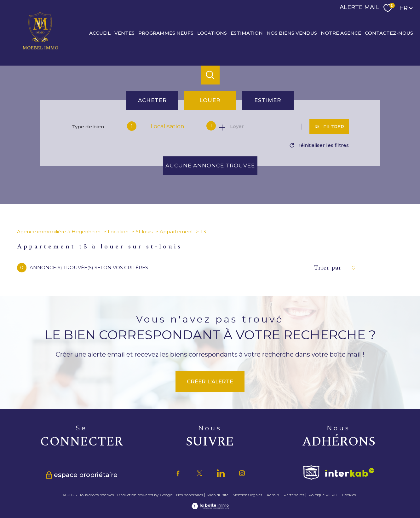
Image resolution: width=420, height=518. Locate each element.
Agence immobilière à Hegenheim (59, 232)
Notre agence (341, 33)
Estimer (268, 100)
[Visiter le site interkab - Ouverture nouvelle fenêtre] (350, 472)
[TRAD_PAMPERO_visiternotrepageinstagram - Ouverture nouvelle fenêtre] (242, 473)
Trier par (328, 268)
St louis (144, 232)
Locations (212, 33)
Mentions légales (247, 495)
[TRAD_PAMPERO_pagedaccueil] (41, 49)
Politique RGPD (323, 495)
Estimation (247, 33)
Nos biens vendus (292, 33)
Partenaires (294, 495)
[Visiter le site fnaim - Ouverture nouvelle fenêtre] (311, 473)
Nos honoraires (190, 495)
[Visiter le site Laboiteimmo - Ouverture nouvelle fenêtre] (210, 507)
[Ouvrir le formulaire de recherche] (329, 127)
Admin (273, 495)
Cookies (349, 495)
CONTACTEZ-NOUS (389, 33)
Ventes (124, 33)
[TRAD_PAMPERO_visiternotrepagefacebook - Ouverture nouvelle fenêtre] (178, 473)
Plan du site (218, 495)
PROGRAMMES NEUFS (166, 33)
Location (118, 232)
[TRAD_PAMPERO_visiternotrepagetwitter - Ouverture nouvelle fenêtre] (199, 473)
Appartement (176, 232)
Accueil (100, 33)
